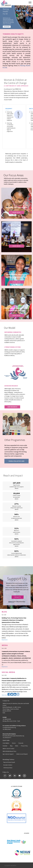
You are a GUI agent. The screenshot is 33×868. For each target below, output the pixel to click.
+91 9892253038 (7, 719)
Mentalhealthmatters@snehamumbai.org (13, 736)
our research (12, 407)
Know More (16, 213)
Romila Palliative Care (17, 461)
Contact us (11, 602)
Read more (5, 640)
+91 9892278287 (7, 729)
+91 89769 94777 (7, 738)
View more (5, 695)
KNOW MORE (7, 27)
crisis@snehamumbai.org (9, 727)
